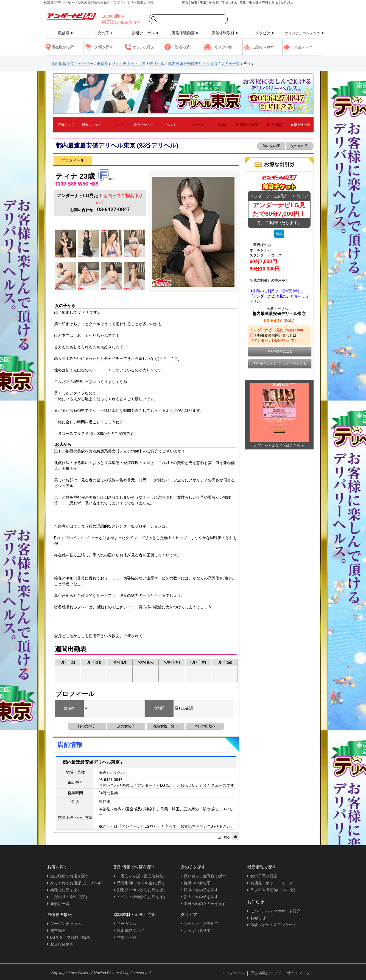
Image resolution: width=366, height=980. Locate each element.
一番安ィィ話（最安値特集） (142, 876)
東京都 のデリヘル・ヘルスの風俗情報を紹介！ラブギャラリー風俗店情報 (98, 2)
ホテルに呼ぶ (144, 47)
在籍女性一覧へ (166, 726)
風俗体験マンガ (130, 931)
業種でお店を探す (66, 890)
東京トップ (303, 47)
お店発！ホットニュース (272, 883)
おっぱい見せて (197, 931)
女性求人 (287, 3)
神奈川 (214, 3)
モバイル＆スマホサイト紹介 (275, 911)
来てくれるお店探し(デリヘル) (76, 883)
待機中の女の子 (197, 883)
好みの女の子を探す (201, 890)
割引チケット (144, 125)
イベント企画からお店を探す (142, 897)
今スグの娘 (223, 47)
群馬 (243, 3)
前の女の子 (271, 146)
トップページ (233, 973)
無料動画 (58, 931)
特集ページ (127, 937)
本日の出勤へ (205, 726)
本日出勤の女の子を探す (205, 904)
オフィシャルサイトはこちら (277, 445)
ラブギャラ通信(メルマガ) (273, 890)
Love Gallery (79, 973)
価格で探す (184, 47)
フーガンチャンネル (68, 924)
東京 (185, 3)
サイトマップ (298, 973)
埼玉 (194, 3)
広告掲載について (266, 973)
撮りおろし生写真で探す (205, 876)
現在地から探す (64, 47)
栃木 (234, 3)
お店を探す (104, 47)
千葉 (203, 3)
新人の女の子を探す (201, 897)
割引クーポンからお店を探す (142, 890)
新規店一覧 (60, 904)
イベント (170, 125)
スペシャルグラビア (201, 924)
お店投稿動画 (62, 944)
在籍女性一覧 (300, 125)
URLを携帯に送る (280, 351)
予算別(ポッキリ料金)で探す (141, 883)
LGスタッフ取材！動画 (70, 937)
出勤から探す (263, 47)
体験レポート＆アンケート (273, 925)
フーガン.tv (127, 924)
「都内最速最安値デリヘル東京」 (91, 762)
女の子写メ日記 (264, 876)
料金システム (92, 125)
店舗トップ (66, 125)
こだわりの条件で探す (69, 897)
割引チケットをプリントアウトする (280, 364)
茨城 (225, 3)
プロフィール (73, 160)
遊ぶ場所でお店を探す (69, 876)
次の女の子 (300, 146)
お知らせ (258, 918)
